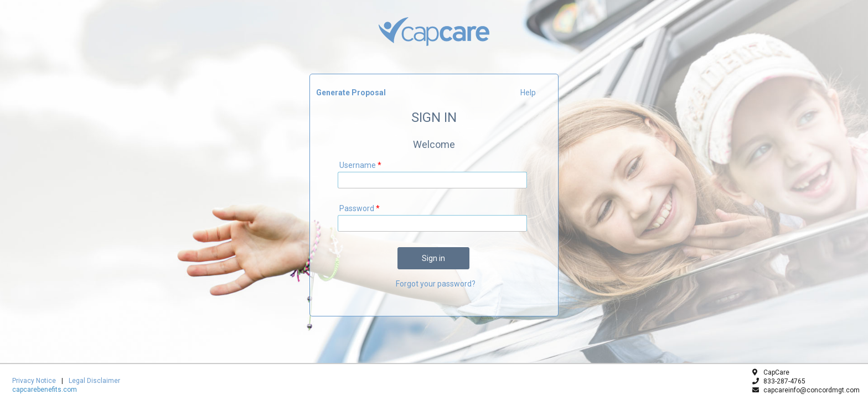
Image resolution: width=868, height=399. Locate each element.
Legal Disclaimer (94, 381)
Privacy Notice (34, 381)
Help (528, 93)
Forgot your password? (436, 284)
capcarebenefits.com (45, 390)
